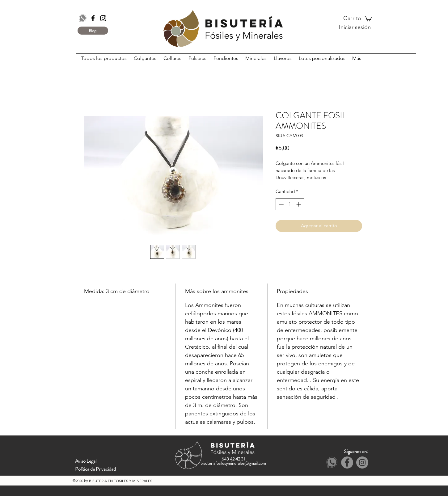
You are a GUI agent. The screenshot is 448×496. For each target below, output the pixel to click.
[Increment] (299, 204)
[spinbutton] (290, 204)
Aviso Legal (86, 461)
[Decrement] (281, 204)
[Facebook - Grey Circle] (347, 462)
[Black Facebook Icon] (93, 18)
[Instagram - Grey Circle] (362, 462)
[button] (368, 18)
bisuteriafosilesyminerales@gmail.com (233, 463)
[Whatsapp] (83, 18)
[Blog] (93, 31)
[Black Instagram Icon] (103, 18)
